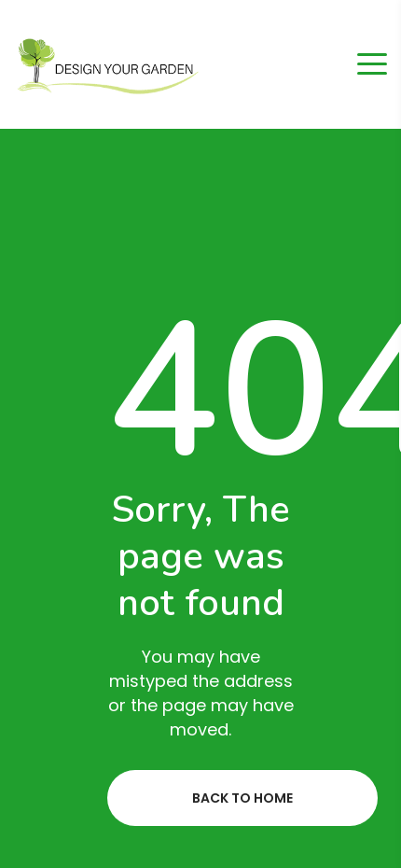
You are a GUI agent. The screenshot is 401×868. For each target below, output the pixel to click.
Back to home (242, 798)
